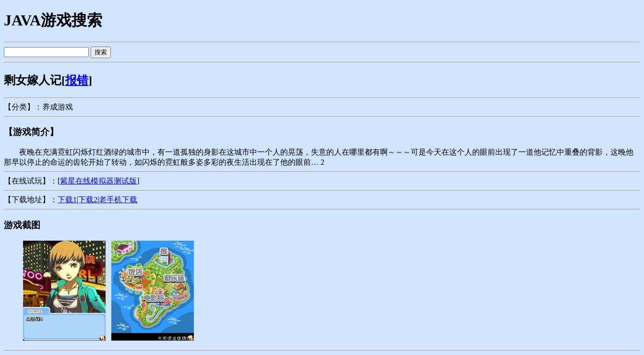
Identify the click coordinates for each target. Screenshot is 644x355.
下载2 (88, 200)
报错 (77, 80)
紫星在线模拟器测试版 (98, 181)
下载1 (67, 200)
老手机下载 (118, 200)
